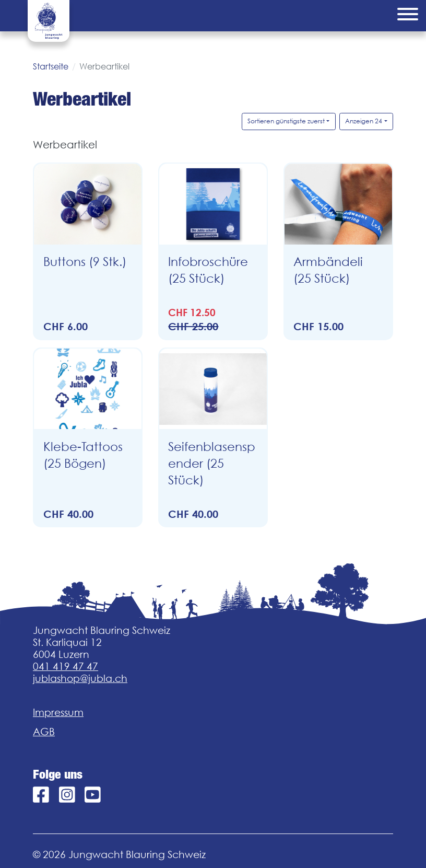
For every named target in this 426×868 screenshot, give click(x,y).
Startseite (51, 66)
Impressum (58, 712)
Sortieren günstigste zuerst (286, 121)
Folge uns (58, 774)
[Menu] (408, 16)
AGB (44, 732)
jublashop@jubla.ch (80, 678)
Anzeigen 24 (364, 121)
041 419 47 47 (66, 666)
